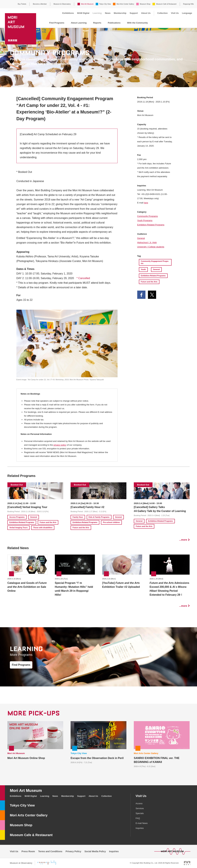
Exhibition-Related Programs (151, 225)
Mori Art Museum (87, 4)
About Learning (79, 23)
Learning (97, 13)
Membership (120, 13)
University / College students (151, 247)
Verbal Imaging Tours (18, 528)
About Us (146, 13)
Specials (140, 813)
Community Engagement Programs (155, 262)
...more (183, 540)
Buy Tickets (22, 4)
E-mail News (142, 823)
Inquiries (140, 828)
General (141, 238)
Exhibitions (68, 13)
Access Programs (17, 517)
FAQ (138, 818)
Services (140, 808)
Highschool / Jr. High (147, 242)
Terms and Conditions (50, 851)
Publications (114, 23)
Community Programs (148, 216)
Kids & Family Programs (99, 517)
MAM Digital (83, 13)
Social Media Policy (95, 851)
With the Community (137, 23)
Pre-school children (111, 522)
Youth (143, 269)
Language (187, 13)
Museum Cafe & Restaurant (166, 4)
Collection (162, 13)
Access (139, 803)
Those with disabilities (43, 528)
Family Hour (78, 517)
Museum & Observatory (62, 4)
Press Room (28, 851)
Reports (97, 23)
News (108, 13)
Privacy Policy (73, 851)
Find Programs (57, 23)
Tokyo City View (105, 4)
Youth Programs (145, 220)
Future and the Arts (149, 282)
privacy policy (60, 445)
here (146, 203)
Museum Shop (145, 4)
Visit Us (175, 13)
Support (134, 13)
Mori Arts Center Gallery (125, 4)
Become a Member (40, 4)
